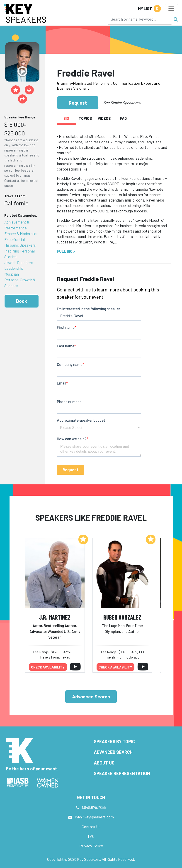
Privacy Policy (91, 846)
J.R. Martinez (55, 617)
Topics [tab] (85, 118)
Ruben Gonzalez (122, 617)
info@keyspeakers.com (94, 817)
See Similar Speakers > (122, 103)
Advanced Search (91, 696)
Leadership (14, 268)
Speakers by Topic (114, 741)
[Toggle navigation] (171, 9)
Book (22, 301)
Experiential (15, 239)
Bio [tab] (66, 118)
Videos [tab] (104, 118)
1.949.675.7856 (94, 807)
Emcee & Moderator (21, 233)
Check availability (48, 667)
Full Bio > (66, 251)
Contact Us (91, 827)
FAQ (91, 836)
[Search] (140, 19)
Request (78, 103)
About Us (104, 763)
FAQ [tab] (123, 118)
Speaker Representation (122, 773)
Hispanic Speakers (20, 245)
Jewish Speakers (19, 262)
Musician (12, 274)
